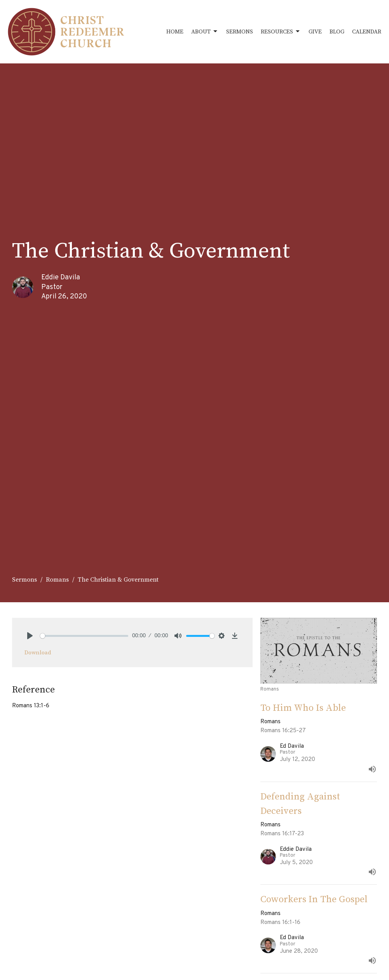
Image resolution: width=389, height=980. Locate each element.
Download (38, 653)
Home (175, 32)
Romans (57, 580)
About (205, 32)
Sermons (240, 32)
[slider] (84, 636)
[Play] (30, 636)
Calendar (367, 32)
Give (315, 32)
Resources (281, 32)
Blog (337, 32)
